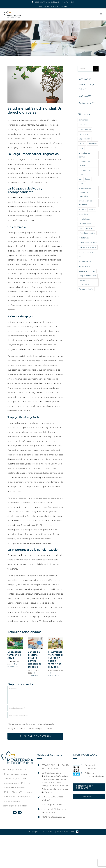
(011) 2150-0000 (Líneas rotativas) (52, 798)
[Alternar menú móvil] (101, 14)
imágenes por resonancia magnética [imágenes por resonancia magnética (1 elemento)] (85, 192)
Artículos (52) (85, 96)
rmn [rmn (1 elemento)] (81, 257)
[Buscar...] (85, 69)
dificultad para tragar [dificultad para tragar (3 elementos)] (85, 172)
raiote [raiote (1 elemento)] (81, 252)
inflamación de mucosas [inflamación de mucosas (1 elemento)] (85, 203)
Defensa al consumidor (91, 767)
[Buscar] (96, 69)
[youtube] (15, 813)
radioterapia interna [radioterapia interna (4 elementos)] (88, 247)
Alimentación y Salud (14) (86, 87)
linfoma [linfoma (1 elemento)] (82, 209)
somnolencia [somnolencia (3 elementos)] (84, 266)
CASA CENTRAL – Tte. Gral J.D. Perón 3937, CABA (55, 767)
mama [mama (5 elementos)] (92, 209)
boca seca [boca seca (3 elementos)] (83, 125)
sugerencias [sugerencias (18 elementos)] (84, 271)
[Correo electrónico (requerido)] (33, 715)
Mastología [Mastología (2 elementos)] (84, 214)
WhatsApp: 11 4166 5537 (52, 805)
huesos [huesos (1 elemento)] (82, 184)
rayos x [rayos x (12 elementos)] (90, 252)
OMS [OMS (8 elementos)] (81, 228)
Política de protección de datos (94, 775)
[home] (17, 754)
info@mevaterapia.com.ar (53, 817)
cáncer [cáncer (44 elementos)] (82, 143)
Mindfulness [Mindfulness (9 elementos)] (84, 219)
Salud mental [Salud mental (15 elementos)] (85, 262)
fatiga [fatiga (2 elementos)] (88, 179)
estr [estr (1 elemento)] (81, 179)
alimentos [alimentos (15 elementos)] (83, 120)
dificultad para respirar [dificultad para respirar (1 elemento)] (85, 164)
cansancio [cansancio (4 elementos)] (83, 134)
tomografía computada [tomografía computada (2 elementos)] (84, 282)
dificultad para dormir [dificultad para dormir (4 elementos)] (85, 155)
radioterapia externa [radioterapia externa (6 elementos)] (88, 243)
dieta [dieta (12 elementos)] (81, 148)
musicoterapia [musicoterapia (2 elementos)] (85, 224)
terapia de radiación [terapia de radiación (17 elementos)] (88, 276)
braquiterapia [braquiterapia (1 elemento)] (85, 129)
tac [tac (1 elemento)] (94, 271)
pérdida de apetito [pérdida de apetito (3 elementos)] (87, 233)
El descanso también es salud (14, 655)
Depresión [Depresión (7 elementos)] (92, 143)
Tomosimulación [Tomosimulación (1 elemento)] (86, 289)
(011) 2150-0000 (61, 6)
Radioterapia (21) (87, 103)
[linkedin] (20, 813)
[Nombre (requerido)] (33, 708)
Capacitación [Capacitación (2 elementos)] (85, 139)
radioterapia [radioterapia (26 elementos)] (84, 238)
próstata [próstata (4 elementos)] (90, 228)
